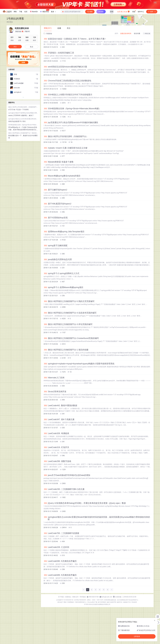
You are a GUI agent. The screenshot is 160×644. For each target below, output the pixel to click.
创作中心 (141, 39)
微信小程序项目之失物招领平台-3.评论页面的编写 (68, 352)
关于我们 (61, 624)
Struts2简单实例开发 (55, 419)
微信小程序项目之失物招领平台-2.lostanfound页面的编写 (71, 366)
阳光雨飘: (12, 163)
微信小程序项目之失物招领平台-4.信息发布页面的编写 (70, 340)
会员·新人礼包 (123, 39)
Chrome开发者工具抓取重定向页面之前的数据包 (67, 108)
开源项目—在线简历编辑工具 (59, 80)
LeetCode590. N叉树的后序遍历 (60, 588)
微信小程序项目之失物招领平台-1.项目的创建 (66, 377)
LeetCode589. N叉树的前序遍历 (60, 602)
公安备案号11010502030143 (65, 627)
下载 (21, 39)
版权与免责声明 (111, 629)
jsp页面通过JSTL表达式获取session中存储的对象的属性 (71, 150)
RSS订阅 (147, 61)
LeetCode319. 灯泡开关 (56, 475)
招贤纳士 (68, 624)
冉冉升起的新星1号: (15, 149)
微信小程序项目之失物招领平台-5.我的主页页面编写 (69, 329)
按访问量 (137, 61)
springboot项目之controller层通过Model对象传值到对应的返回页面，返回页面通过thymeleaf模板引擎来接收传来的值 (97, 545)
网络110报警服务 (69, 629)
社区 (26, 39)
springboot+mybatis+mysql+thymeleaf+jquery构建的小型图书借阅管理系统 (79, 391)
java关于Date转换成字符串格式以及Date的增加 (67, 503)
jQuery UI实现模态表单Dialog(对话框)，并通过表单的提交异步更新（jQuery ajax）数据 (85, 530)
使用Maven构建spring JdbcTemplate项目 (64, 259)
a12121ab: (12, 137)
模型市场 (45, 38)
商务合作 (75, 624)
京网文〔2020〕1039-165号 (95, 627)
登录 (112, 39)
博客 (15, 39)
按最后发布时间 (126, 61)
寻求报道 (83, 624)
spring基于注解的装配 (56, 273)
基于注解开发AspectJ (55, 217)
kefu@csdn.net (107, 624)
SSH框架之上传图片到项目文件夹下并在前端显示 (68, 122)
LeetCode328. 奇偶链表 (56, 461)
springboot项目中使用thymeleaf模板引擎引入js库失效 (23, 140)
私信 (32, 74)
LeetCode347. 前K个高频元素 (59, 447)
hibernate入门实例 (54, 405)
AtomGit (34, 39)
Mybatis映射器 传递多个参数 (59, 189)
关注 (15, 74)
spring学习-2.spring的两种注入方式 (61, 301)
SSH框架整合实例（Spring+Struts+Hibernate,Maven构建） (72, 136)
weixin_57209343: (15, 143)
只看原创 (48, 61)
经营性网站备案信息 (110, 627)
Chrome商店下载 (92, 629)
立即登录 (137, 636)
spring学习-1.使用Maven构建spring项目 (63, 315)
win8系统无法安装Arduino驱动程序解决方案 (65, 94)
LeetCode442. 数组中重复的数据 (60, 433)
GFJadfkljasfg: (13, 155)
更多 (53, 39)
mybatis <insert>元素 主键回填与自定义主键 (65, 175)
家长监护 (60, 629)
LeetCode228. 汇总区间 (56, 575)
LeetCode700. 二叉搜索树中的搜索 (61, 561)
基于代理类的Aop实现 (56, 245)
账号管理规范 (102, 629)
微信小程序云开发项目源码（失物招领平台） (66, 164)
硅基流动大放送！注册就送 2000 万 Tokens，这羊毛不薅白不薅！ (75, 66)
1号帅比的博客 (15, 46)
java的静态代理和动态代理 (58, 287)
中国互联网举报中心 (81, 629)
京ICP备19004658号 (80, 627)
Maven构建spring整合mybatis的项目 (62, 203)
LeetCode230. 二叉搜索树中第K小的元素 (64, 516)
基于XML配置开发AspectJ (57, 231)
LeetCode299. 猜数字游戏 (57, 489)
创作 (152, 39)
